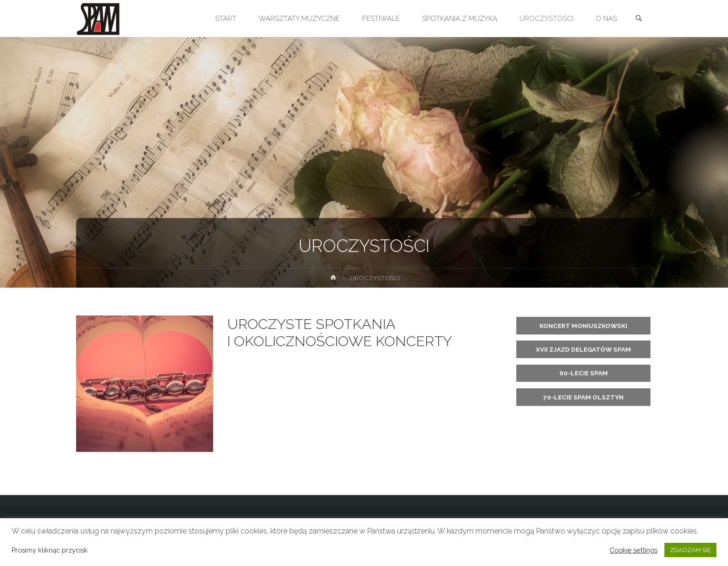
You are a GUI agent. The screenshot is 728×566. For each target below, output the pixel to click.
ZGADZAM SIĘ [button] (690, 550)
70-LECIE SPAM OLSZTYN (583, 397)
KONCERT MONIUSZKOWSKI (583, 326)
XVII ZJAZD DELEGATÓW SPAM (583, 349)
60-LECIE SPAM (584, 373)
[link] (638, 19)
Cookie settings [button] (634, 550)
